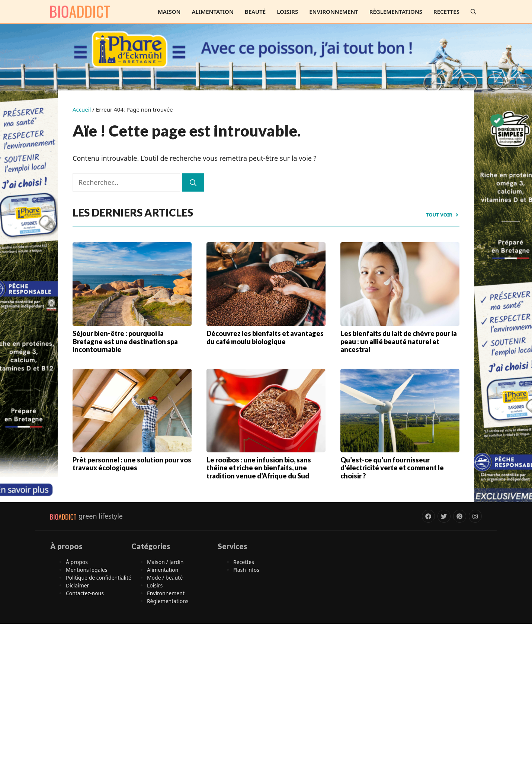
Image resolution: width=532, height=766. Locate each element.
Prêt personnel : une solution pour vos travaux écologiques (132, 464)
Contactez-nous (85, 593)
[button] (473, 12)
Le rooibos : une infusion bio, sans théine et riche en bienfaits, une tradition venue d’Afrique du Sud (259, 468)
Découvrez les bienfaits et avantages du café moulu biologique (265, 337)
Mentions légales (87, 570)
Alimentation (212, 12)
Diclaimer (77, 585)
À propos (77, 562)
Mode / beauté (165, 578)
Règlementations (396, 12)
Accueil (82, 109)
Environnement (334, 12)
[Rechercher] (193, 182)
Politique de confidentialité (99, 578)
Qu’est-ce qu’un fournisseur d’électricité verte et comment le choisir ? (392, 468)
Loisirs (287, 12)
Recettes (446, 12)
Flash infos (246, 570)
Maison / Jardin (165, 562)
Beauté (255, 12)
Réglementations (168, 601)
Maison (169, 12)
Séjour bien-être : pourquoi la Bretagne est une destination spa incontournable (125, 341)
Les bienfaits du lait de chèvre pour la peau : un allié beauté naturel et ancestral (399, 341)
